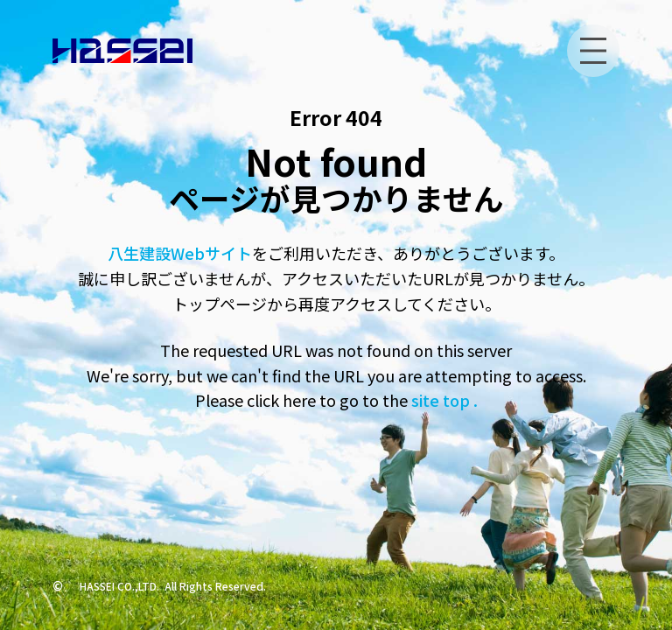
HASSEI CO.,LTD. (119, 586)
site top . (443, 400)
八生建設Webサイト (180, 253)
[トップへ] (122, 51)
